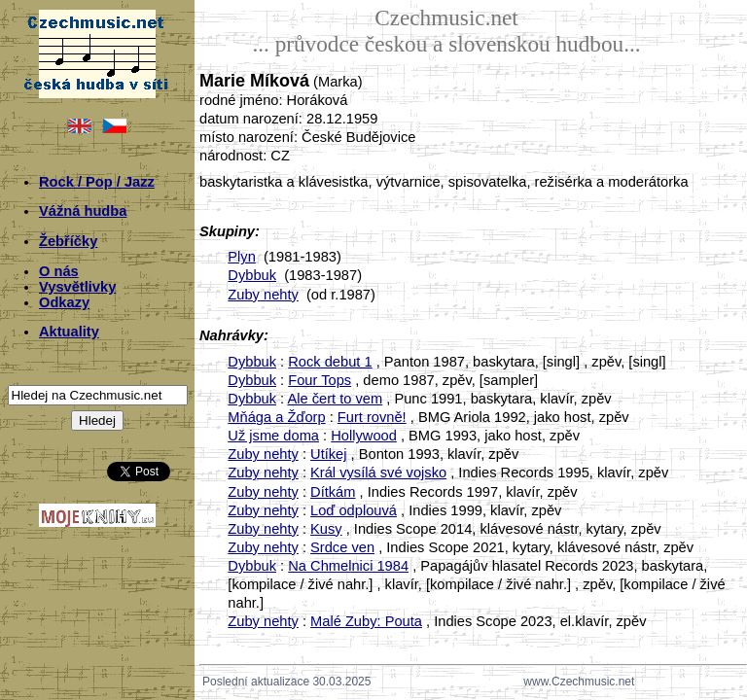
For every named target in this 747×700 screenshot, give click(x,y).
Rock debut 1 (330, 362)
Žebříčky (68, 241)
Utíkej (328, 454)
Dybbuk (252, 275)
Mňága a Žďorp (276, 417)
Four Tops (320, 380)
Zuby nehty (263, 295)
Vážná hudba (83, 211)
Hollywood (364, 436)
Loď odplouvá (354, 510)
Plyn (242, 257)
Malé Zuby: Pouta (366, 621)
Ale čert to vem (335, 399)
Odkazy (64, 302)
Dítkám (333, 492)
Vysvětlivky (77, 287)
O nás (59, 271)
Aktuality (69, 332)
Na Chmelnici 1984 (348, 566)
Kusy (326, 529)
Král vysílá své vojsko (378, 472)
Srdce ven (342, 547)
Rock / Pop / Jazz (97, 182)
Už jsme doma (273, 436)
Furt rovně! (372, 417)
